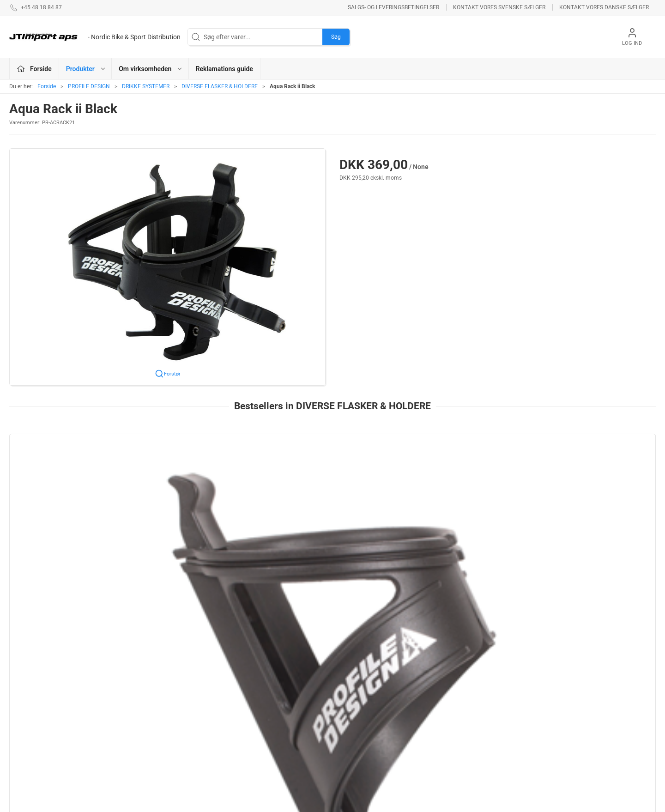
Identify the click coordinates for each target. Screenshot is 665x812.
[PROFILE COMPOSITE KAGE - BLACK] (71, 482)
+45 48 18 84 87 (32, 724)
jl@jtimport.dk (29, 734)
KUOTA (241, 702)
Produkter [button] (86, 69)
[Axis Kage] (463, 482)
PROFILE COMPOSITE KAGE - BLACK (71, 539)
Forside (47, 86)
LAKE (345, 702)
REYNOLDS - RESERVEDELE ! (272, 755)
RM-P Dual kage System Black (191, 539)
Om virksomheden (477, 689)
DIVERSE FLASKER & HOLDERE (220, 86)
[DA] (95, 37)
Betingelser (467, 702)
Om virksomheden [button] (151, 69)
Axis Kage (424, 539)
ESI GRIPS (245, 728)
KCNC (346, 741)
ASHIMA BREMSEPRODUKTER (275, 689)
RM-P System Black (307, 539)
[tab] (320, 618)
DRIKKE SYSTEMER (146, 86)
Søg (336, 37)
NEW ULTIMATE (360, 728)
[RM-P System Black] (332, 482)
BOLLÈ (241, 715)
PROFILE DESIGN (89, 86)
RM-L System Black (568, 539)
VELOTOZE (354, 715)
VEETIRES (245, 741)
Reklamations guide (224, 69)
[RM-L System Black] (594, 482)
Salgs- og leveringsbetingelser (393, 7)
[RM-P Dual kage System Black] (202, 482)
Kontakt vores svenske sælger (499, 7)
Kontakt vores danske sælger (604, 7)
